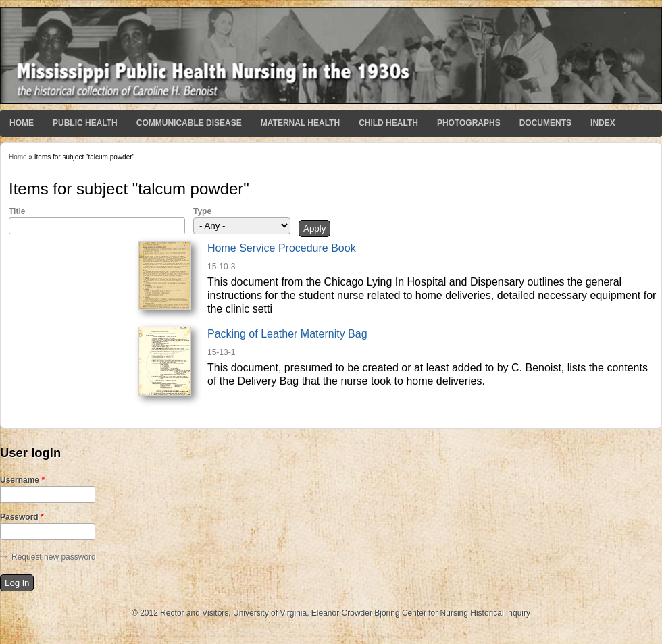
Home (22, 123)
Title (17, 211)
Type (202, 211)
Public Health (85, 123)
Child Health (388, 123)
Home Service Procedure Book (282, 248)
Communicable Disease (189, 123)
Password (22, 517)
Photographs (469, 123)
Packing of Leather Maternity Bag (287, 334)
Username (22, 480)
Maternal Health (300, 123)
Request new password (54, 557)
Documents (545, 123)
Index (603, 123)
